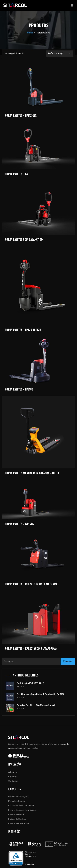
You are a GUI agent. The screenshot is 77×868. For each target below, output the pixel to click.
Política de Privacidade (19, 823)
